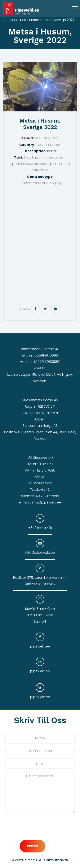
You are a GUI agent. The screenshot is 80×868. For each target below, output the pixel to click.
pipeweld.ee (40, 646)
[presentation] (37, 832)
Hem (9, 20)
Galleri (21, 20)
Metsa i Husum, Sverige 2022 (40, 124)
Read (51, 151)
